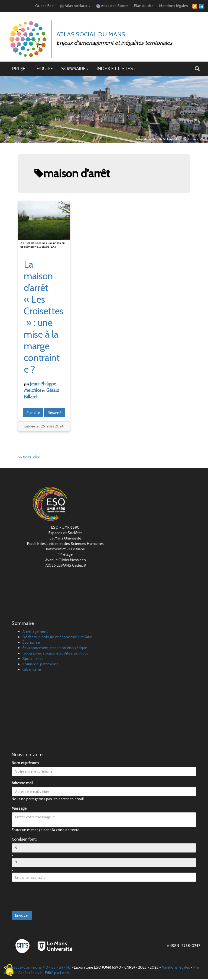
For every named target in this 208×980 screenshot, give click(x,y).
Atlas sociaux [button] (75, 6)
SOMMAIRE (75, 69)
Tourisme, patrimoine (40, 665)
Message (19, 809)
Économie (31, 643)
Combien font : (24, 840)
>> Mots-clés (29, 458)
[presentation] (53, 897)
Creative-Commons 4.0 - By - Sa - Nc (39, 968)
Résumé (55, 413)
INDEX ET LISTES (116, 69)
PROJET (20, 69)
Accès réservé (30, 973)
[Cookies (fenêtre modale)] (9, 971)
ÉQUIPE (45, 69)
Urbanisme (32, 670)
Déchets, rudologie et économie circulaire (57, 638)
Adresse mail (22, 784)
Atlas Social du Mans (91, 34)
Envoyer (22, 916)
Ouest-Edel (45, 6)
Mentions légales (173, 6)
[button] (197, 70)
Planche (33, 413)
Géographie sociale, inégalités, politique (56, 654)
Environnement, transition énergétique (55, 649)
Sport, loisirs (33, 659)
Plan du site (144, 6)
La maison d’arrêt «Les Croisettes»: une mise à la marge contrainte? (44, 317)
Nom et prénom (25, 764)
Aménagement (35, 632)
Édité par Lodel (57, 973)
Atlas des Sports (112, 6)
